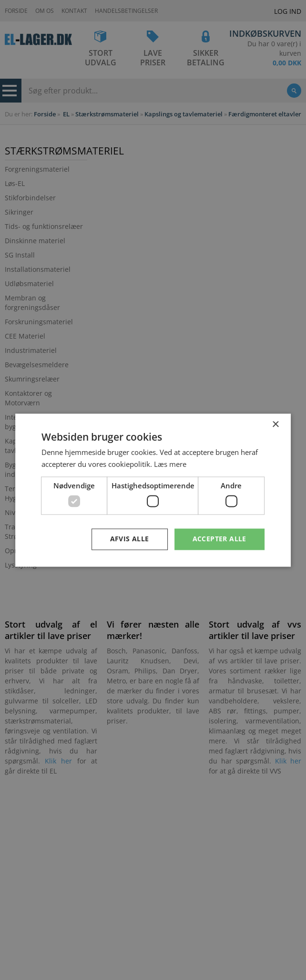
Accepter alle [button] (219, 539)
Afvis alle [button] (130, 539)
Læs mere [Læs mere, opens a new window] (170, 464)
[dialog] (153, 490)
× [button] (275, 425)
